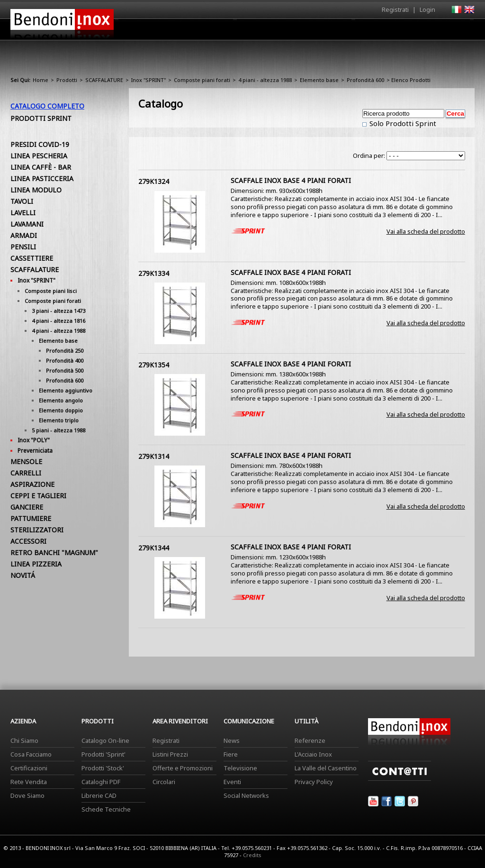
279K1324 (154, 181)
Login (427, 9)
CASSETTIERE (32, 258)
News (232, 740)
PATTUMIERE (31, 518)
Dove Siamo (27, 795)
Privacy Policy (314, 782)
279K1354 (154, 365)
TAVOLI (22, 201)
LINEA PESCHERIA (39, 156)
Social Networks (246, 795)
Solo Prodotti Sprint (402, 123)
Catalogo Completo (47, 106)
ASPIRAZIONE (32, 484)
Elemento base (319, 80)
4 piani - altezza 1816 (58, 321)
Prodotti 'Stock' (103, 768)
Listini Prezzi (170, 754)
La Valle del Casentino (326, 768)
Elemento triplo (59, 420)
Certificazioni (29, 768)
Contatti (462, 29)
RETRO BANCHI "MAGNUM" (54, 553)
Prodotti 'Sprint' (103, 754)
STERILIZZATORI (37, 530)
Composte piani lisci (51, 291)
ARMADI (24, 235)
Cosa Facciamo (31, 754)
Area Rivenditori (316, 32)
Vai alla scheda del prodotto (426, 231)
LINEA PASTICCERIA (42, 178)
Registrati (395, 9)
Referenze (310, 740)
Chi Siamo (24, 740)
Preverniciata (35, 451)
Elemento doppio (61, 410)
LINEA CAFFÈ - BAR (41, 167)
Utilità (425, 32)
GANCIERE (27, 507)
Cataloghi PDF (101, 782)
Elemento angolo (61, 400)
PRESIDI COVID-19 (40, 144)
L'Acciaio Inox (313, 754)
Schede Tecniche (106, 809)
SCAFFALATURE (104, 80)
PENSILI (23, 247)
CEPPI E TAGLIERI (38, 496)
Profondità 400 (65, 361)
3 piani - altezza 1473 (58, 311)
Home (189, 29)
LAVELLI (23, 213)
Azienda (225, 32)
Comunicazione (378, 32)
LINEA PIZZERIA (36, 564)
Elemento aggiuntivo (66, 390)
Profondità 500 (65, 370)
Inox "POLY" (34, 440)
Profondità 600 (365, 80)
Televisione (240, 768)
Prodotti (265, 32)
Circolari (164, 782)
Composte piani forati (202, 80)
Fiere (231, 754)
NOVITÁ (23, 575)
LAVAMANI (27, 224)
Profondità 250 (65, 351)
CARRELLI (26, 473)
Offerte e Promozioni (183, 768)
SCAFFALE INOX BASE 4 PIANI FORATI (291, 180)
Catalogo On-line (105, 740)
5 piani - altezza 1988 (58, 430)
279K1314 (154, 456)
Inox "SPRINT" (148, 80)
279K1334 (154, 273)
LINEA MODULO (36, 190)
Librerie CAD (99, 795)
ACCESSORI (28, 541)
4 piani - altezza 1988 (265, 80)
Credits (252, 855)
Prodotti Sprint (41, 118)
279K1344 (154, 548)
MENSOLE (26, 461)
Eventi (232, 782)
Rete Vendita (29, 782)
